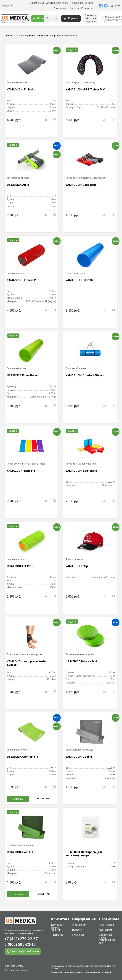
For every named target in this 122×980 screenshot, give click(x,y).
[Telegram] (106, 6)
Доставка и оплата (57, 3)
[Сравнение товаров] (56, 19)
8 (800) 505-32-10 (112, 20)
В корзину (18, 799)
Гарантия (56, 930)
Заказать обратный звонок (91, 18)
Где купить (60, 8)
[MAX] (101, 6)
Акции (89, 3)
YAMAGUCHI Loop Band (81, 185)
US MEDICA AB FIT (19, 185)
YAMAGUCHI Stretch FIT (82, 471)
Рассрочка (77, 3)
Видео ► (72, 50)
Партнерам (105, 930)
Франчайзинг (107, 925)
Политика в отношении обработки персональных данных (80, 972)
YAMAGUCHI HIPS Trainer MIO (85, 89)
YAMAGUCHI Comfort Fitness (85, 375)
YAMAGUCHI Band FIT (21, 471)
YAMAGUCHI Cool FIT (80, 757)
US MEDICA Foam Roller (22, 375)
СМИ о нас (78, 935)
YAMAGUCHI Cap (77, 566)
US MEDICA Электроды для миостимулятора (84, 854)
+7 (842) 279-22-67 (111, 17)
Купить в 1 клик (44, 799)
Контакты (87, 8)
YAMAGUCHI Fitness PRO (23, 280)
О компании (37, 3)
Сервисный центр (106, 936)
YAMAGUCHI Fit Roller (80, 280)
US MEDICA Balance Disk (82, 661)
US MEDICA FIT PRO (20, 566)
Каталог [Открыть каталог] (40, 18)
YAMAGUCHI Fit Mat (20, 89)
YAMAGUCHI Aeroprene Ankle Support (26, 663)
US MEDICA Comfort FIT (23, 757)
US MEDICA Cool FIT (20, 852)
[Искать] (47, 19)
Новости (74, 8)
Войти (116, 6)
